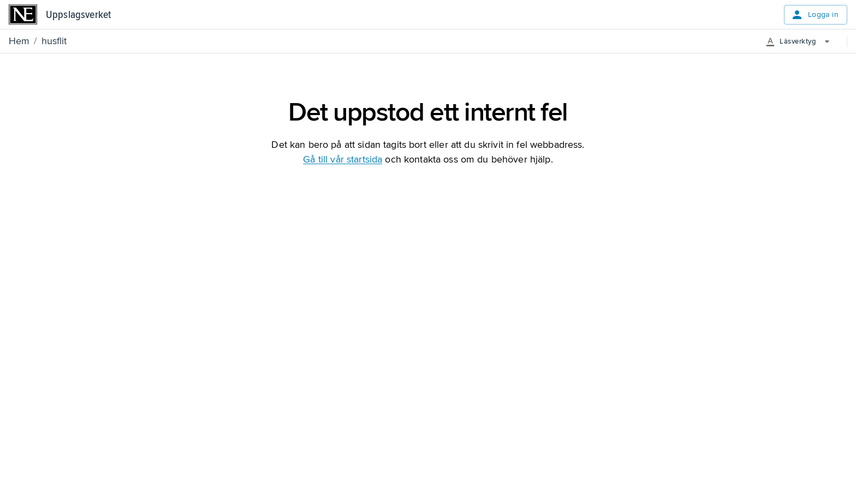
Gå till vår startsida (343, 159)
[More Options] (802, 41)
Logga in (815, 15)
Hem (19, 41)
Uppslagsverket (78, 15)
